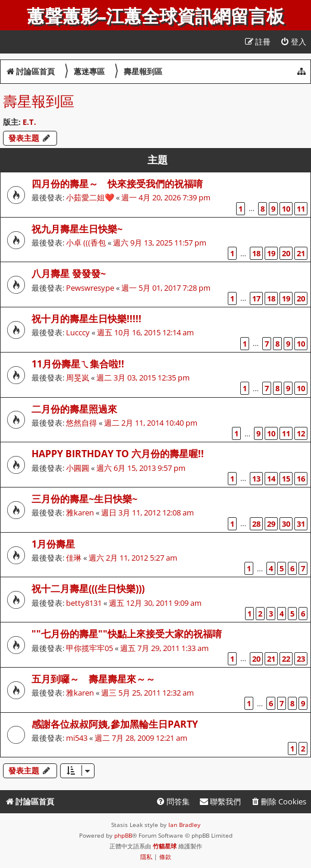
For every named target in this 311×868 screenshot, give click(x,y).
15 (286, 479)
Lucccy (78, 332)
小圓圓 (78, 468)
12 (301, 433)
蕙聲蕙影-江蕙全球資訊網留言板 (155, 17)
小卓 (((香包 (86, 243)
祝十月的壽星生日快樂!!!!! (87, 319)
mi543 (77, 738)
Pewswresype (90, 288)
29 (271, 524)
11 (301, 209)
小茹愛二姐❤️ (90, 197)
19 (271, 253)
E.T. (29, 122)
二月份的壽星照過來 (74, 409)
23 (301, 659)
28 (256, 524)
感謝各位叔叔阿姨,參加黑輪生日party (115, 724)
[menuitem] (293, 42)
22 (286, 659)
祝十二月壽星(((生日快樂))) (88, 589)
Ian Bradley (184, 825)
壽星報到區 (39, 101)
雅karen (80, 512)
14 (271, 479)
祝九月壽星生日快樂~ (77, 229)
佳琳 (74, 558)
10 (286, 209)
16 (301, 479)
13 (256, 479)
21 (301, 253)
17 (256, 298)
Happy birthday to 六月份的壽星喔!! (118, 454)
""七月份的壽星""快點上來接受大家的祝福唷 (127, 634)
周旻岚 (78, 378)
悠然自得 (81, 423)
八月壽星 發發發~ (69, 273)
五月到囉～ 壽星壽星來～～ (93, 679)
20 (286, 253)
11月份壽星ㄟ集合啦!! (78, 364)
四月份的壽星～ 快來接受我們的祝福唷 (117, 184)
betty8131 (84, 603)
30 (286, 524)
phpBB (123, 835)
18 (256, 253)
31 (301, 524)
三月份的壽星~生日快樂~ (84, 499)
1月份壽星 (53, 544)
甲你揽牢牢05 (89, 648)
